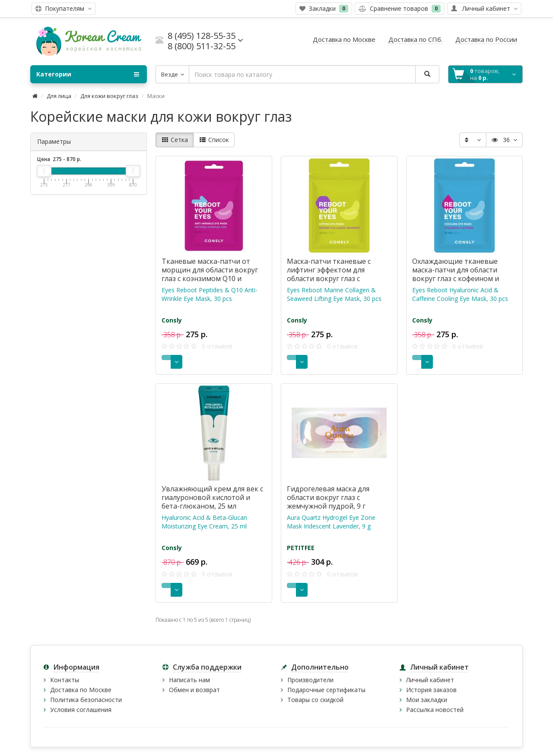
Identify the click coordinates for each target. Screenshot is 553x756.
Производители (310, 680)
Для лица (59, 96)
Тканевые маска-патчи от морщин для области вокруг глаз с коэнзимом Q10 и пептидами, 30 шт (210, 274)
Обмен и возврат (194, 690)
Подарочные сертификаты (326, 690)
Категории (88, 74)
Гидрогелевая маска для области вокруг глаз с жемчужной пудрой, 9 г (328, 497)
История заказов (431, 690)
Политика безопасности (86, 700)
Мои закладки (427, 700)
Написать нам (189, 680)
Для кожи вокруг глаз (109, 96)
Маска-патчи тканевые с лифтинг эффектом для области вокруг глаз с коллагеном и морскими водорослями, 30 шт (329, 278)
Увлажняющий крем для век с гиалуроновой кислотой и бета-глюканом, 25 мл (212, 497)
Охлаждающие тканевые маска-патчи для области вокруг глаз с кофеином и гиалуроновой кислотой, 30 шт (459, 278)
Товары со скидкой (315, 700)
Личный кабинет (430, 680)
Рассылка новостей (435, 710)
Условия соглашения (81, 710)
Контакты (65, 680)
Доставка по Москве (81, 690)
